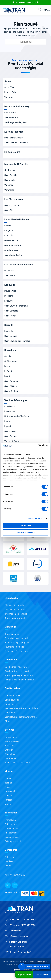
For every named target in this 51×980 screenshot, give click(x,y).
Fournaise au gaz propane (17, 642)
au (25, 944)
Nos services (11, 737)
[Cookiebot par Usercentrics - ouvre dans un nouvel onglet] (38, 446)
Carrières (9, 861)
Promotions (10, 820)
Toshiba (8, 783)
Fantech (9, 800)
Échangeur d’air (12, 700)
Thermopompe (12, 634)
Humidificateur (12, 704)
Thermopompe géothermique (19, 675)
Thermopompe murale (15, 618)
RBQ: (16, 875)
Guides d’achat (12, 837)
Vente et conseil (12, 741)
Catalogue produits (14, 841)
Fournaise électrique (14, 647)
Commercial (10, 758)
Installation (10, 746)
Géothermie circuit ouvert (17, 671)
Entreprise (10, 857)
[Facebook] (8, 885)
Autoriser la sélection (26, 532)
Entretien (9, 750)
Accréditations (12, 828)
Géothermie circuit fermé (17, 667)
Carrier (8, 778)
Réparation (10, 754)
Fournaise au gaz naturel (16, 638)
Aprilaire (9, 796)
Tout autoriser (25, 526)
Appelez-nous (24, 974)
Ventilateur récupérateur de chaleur (21, 708)
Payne (8, 787)
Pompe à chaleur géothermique (20, 680)
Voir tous (9, 804)
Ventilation (10, 713)
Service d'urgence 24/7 (18, 952)
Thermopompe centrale (16, 614)
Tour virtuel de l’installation (17, 763)
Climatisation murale (14, 605)
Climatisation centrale (15, 610)
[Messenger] (15, 885)
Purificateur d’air (12, 696)
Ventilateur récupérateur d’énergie (21, 717)
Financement (11, 833)
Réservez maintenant (17, 936)
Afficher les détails (35, 518)
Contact (8, 866)
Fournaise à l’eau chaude (16, 651)
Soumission (42, 974)
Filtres (8, 721)
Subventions (11, 824)
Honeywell (10, 791)
